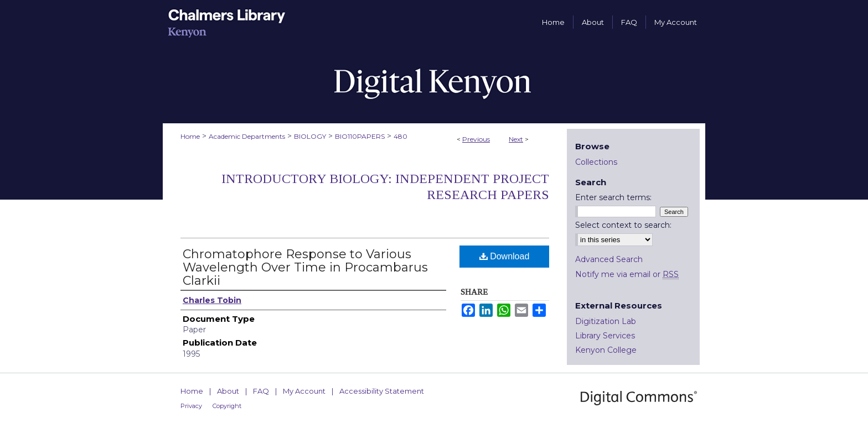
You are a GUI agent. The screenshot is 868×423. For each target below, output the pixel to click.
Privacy (191, 406)
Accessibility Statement (382, 391)
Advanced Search (609, 259)
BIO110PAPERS (360, 136)
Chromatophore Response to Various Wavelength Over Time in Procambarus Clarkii (305, 267)
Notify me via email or (627, 274)
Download (505, 256)
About (228, 391)
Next (516, 139)
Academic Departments (247, 136)
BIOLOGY (310, 136)
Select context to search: (623, 225)
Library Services (605, 336)
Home (190, 136)
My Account (304, 391)
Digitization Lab (606, 321)
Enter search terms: (613, 197)
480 (401, 136)
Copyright (227, 406)
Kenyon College (606, 350)
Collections (596, 162)
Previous (476, 139)
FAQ (261, 391)
